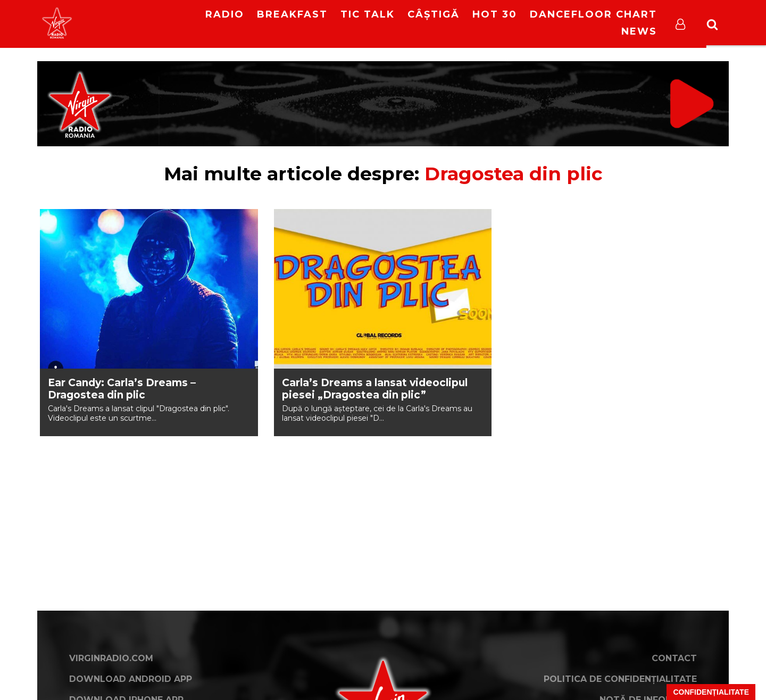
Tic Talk (368, 14)
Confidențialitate (711, 692)
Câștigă (434, 14)
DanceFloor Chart (593, 14)
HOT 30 (495, 14)
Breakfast (292, 14)
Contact (674, 658)
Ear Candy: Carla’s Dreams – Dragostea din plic (122, 389)
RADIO (225, 14)
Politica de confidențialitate (620, 679)
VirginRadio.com (111, 658)
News (639, 31)
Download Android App (131, 679)
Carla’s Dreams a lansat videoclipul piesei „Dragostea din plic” (375, 389)
